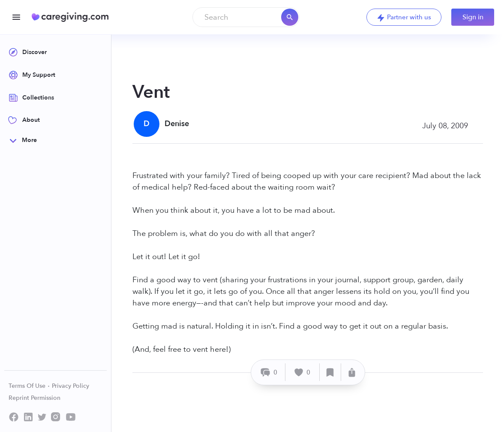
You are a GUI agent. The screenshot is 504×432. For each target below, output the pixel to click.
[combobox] (246, 17)
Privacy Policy (70, 386)
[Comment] (269, 372)
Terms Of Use (29, 386)
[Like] (303, 372)
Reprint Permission (34, 398)
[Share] (352, 372)
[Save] (330, 372)
